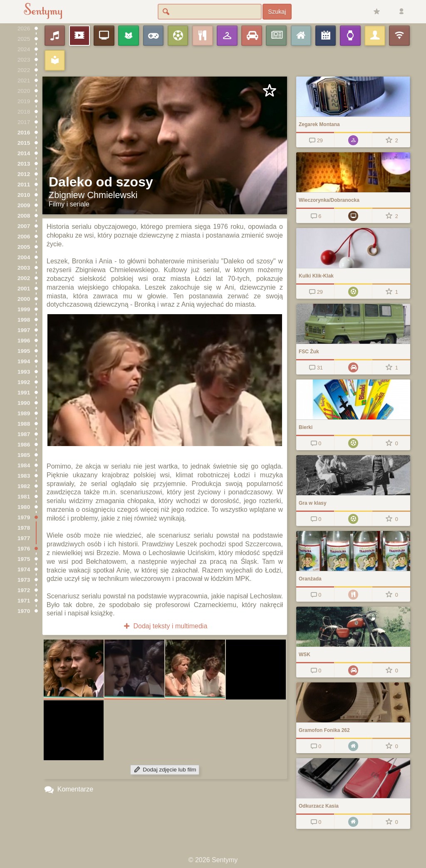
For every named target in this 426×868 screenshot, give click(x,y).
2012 (24, 174)
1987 (24, 434)
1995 (24, 351)
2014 (24, 153)
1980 (24, 507)
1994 (24, 361)
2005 (24, 247)
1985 (24, 455)
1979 (24, 517)
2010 (24, 195)
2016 (24, 133)
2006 (24, 237)
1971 (24, 601)
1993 (24, 372)
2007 (24, 226)
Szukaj (277, 12)
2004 (24, 257)
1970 (24, 611)
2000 (24, 299)
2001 (24, 289)
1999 (24, 309)
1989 (24, 413)
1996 (24, 341)
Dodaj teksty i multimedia (165, 626)
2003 (24, 268)
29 (315, 140)
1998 (24, 320)
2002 (24, 278)
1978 (24, 528)
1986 (24, 445)
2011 (24, 185)
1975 (24, 559)
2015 (24, 143)
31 (315, 368)
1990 (24, 403)
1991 (24, 393)
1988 (24, 424)
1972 (24, 590)
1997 (24, 330)
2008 (24, 216)
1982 (24, 486)
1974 (24, 569)
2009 (24, 205)
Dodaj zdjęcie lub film (165, 770)
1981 (24, 497)
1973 (24, 580)
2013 (24, 164)
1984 (24, 465)
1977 (24, 538)
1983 (24, 476)
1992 (24, 382)
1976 (24, 549)
